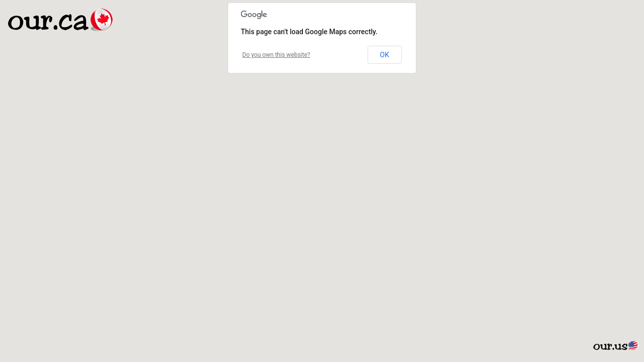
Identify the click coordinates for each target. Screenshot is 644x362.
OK (384, 55)
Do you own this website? (276, 55)
